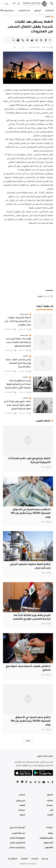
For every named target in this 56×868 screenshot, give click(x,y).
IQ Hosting (32, 864)
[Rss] (31, 783)
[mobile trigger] (50, 4)
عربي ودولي (24, 314)
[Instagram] (39, 783)
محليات (26, 356)
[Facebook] (52, 783)
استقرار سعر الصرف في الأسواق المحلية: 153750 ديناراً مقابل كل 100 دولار (31, 513)
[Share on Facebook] (46, 40)
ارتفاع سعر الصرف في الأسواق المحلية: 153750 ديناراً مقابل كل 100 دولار (31, 721)
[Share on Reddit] (32, 40)
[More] (13, 40)
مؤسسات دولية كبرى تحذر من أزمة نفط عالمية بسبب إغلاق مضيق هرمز (18, 343)
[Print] (18, 40)
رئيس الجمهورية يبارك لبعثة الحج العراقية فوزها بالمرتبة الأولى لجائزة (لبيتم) (18, 384)
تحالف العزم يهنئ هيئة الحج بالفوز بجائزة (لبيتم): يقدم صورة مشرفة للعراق (18, 405)
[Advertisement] (28, 258)
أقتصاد (48, 17)
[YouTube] (44, 783)
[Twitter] (48, 783)
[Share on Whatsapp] (37, 40)
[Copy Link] (23, 40)
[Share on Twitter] (41, 40)
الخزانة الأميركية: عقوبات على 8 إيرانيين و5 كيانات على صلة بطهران (18, 322)
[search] (19, 4)
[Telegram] (35, 783)
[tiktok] (26, 783)
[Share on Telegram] (27, 40)
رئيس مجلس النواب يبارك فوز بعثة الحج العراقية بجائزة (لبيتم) (18, 363)
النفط (40, 297)
